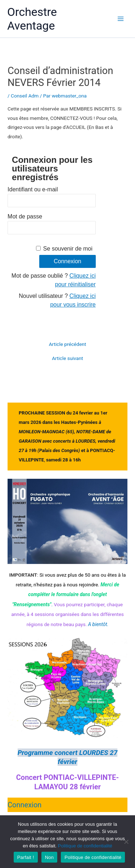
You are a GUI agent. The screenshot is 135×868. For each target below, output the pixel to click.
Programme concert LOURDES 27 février (68, 757)
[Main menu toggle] (121, 19)
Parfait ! (26, 857)
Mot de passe (25, 216)
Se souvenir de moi (68, 249)
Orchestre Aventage (32, 19)
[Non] (126, 842)
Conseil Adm (25, 96)
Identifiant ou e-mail (33, 189)
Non (49, 857)
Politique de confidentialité (85, 846)
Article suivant (67, 359)
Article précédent (68, 344)
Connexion (24, 805)
